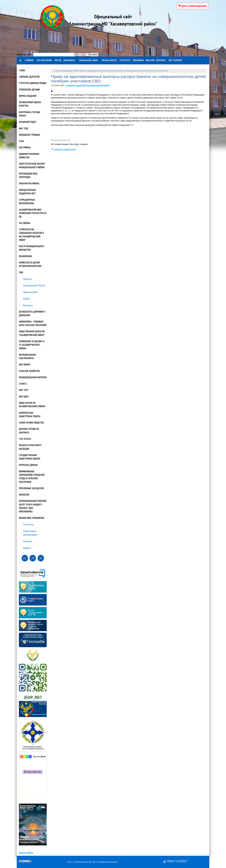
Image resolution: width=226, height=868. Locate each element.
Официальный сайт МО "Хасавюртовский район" (96, 862)
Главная (57, 71)
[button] (52, 91)
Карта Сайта (26, 853)
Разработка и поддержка (184, 861)
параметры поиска (108, 55)
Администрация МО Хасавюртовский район (88, 85)
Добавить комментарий (65, 149)
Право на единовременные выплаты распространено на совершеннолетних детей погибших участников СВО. (124, 71)
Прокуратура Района (70, 71)
